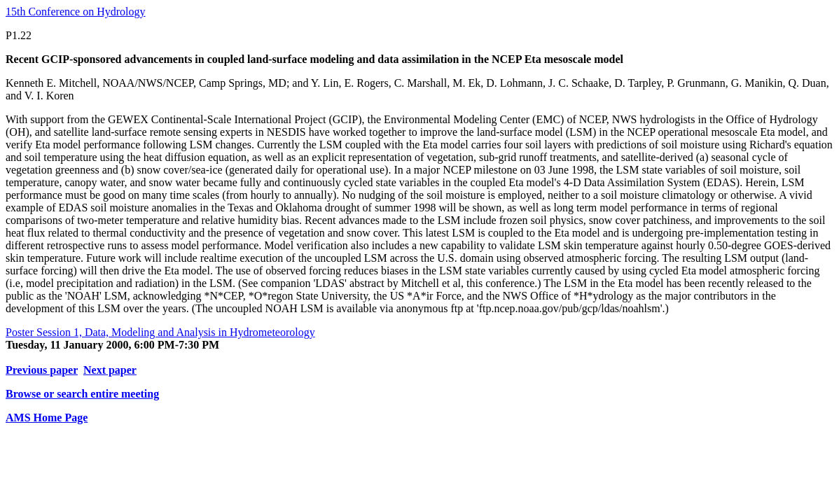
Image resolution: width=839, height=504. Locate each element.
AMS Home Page (47, 418)
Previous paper (42, 370)
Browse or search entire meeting (82, 394)
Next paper (110, 370)
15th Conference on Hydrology (76, 12)
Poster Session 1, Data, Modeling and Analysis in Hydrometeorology (160, 332)
